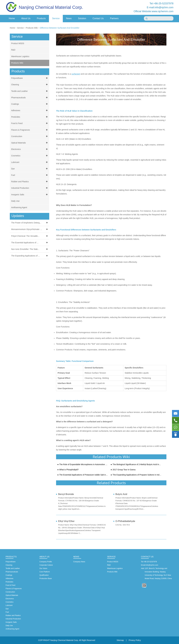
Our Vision (43, 568)
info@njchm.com (152, 565)
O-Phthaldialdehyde (125, 521)
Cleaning (30, 85)
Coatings (30, 104)
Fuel (30, 175)
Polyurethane (30, 78)
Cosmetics (30, 156)
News (69, 18)
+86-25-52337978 (150, 562)
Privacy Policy (135, 640)
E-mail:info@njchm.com (160, 7)
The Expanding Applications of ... (25, 256)
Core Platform (45, 572)
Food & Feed (30, 123)
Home (12, 18)
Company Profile (46, 562)
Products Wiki (32, 28)
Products (41, 18)
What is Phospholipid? (69, 470)
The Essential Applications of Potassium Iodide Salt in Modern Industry (84, 475)
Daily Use (15, 201)
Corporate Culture (46, 565)
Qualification (44, 575)
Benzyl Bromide (66, 494)
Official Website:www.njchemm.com (154, 11)
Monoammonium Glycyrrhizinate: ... (27, 229)
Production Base (46, 578)
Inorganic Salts (30, 195)
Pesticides (30, 117)
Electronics (30, 149)
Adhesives (30, 111)
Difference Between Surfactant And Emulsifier (60, 28)
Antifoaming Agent (19, 207)
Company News (79, 562)
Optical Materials (30, 143)
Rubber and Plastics (30, 182)
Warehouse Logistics (20, 56)
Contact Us (98, 18)
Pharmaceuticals (30, 98)
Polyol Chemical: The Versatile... (25, 236)
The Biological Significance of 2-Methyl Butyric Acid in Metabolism (137, 464)
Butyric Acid (121, 494)
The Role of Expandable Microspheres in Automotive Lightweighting (84, 464)
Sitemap (120, 640)
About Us (26, 18)
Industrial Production (30, 188)
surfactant (76, 74)
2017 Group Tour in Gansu (124, 470)
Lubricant (30, 162)
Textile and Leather (30, 91)
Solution (82, 18)
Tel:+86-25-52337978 (161, 3)
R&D (13, 50)
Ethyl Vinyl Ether (66, 521)
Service (56, 18)
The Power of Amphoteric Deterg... (26, 223)
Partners (114, 18)
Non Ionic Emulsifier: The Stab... (25, 249)
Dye (30, 169)
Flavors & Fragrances (30, 130)
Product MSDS (18, 43)
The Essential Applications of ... (25, 243)
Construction (30, 136)
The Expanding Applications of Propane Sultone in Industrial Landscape (137, 475)
